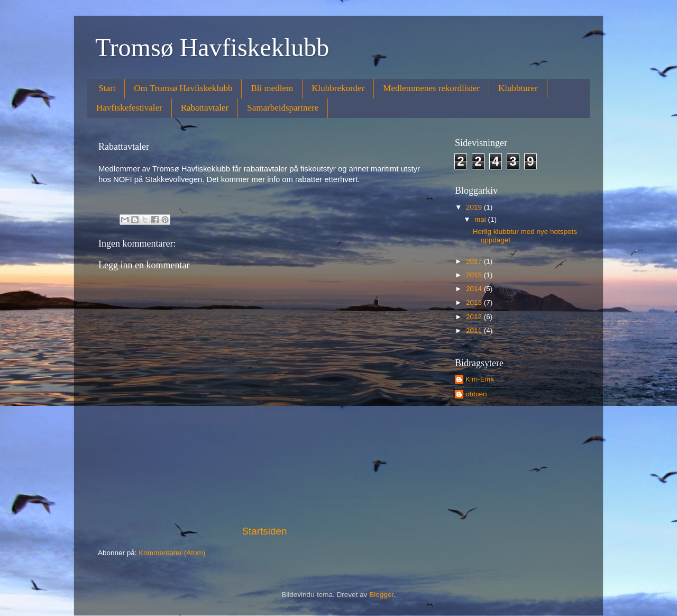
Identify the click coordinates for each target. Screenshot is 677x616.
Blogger (381, 595)
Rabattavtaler (205, 108)
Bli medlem (272, 88)
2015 (475, 275)
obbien (476, 394)
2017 (475, 261)
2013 (475, 302)
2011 (475, 330)
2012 (475, 317)
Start (107, 88)
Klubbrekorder (338, 88)
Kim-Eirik (480, 379)
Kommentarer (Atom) (172, 553)
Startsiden (264, 531)
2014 (475, 289)
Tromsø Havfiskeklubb (212, 47)
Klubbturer (518, 88)
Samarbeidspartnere (283, 108)
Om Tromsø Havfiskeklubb (183, 88)
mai (481, 219)
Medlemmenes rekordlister (431, 88)
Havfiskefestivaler (129, 108)
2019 (475, 207)
